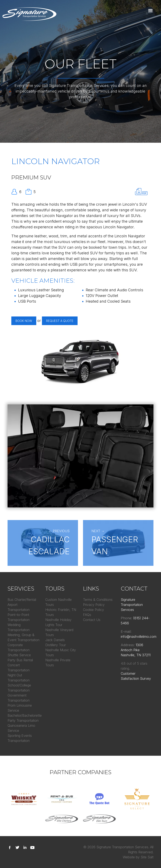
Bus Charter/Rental (22, 600)
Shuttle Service (19, 655)
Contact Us (92, 620)
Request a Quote (60, 321)
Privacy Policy (94, 605)
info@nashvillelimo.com (139, 637)
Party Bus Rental (20, 660)
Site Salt (147, 857)
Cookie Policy (93, 610)
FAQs (87, 615)
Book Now (24, 321)
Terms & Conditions (98, 600)
